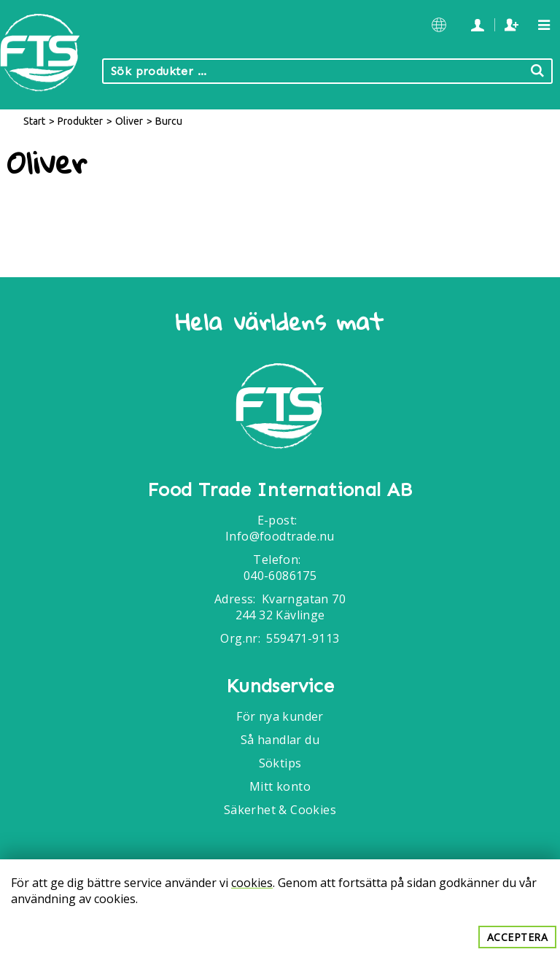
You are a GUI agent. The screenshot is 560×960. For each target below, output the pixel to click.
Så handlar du (280, 740)
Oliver (129, 121)
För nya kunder (280, 716)
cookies (252, 883)
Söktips (280, 763)
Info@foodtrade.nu (280, 536)
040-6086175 (280, 576)
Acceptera (518, 937)
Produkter (80, 121)
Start (34, 121)
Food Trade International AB (280, 490)
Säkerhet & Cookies (280, 810)
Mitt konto (280, 786)
